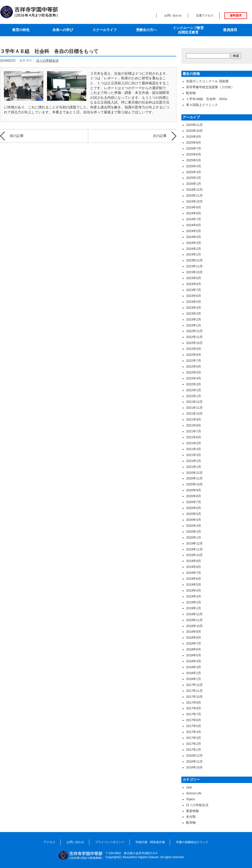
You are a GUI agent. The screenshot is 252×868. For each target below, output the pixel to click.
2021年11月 (194, 408)
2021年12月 (194, 402)
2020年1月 (194, 538)
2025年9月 (194, 137)
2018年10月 (194, 626)
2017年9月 (194, 703)
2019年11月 (194, 549)
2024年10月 (194, 202)
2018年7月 (194, 644)
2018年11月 (194, 620)
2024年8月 (194, 213)
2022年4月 (194, 378)
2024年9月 (194, 207)
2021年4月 (194, 449)
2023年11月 (194, 266)
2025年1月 (194, 184)
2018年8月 (194, 638)
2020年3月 (194, 526)
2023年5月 (194, 302)
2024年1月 (194, 255)
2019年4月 (194, 591)
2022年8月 (194, 355)
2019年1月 (194, 608)
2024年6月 (194, 225)
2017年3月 (194, 738)
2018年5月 (194, 655)
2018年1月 (194, 679)
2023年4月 (194, 308)
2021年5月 (194, 443)
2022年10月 (194, 343)
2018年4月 (194, 661)
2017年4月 (194, 732)
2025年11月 (194, 125)
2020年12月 (194, 473)
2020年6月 (194, 508)
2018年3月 (194, 667)
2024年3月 (194, 243)
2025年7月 (194, 149)
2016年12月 (194, 756)
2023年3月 (194, 314)
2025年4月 (194, 166)
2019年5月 (194, 585)
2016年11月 (194, 762)
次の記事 (160, 136)
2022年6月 (194, 367)
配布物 (191, 93)
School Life (194, 793)
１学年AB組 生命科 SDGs (207, 99)
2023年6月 (194, 296)
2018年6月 (194, 649)
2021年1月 (194, 467)
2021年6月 (194, 437)
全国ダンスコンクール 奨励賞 (207, 81)
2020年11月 (194, 478)
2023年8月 (194, 284)
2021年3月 (194, 455)
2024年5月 (194, 231)
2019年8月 (194, 567)
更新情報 (192, 811)
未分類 (191, 817)
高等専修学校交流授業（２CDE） (210, 87)
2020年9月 (194, 490)
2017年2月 (194, 744)
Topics (190, 799)
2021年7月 (194, 431)
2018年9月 (194, 632)
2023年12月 (194, 260)
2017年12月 (194, 685)
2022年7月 (194, 361)
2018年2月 (194, 673)
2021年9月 (194, 420)
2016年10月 (194, 767)
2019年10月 (194, 555)
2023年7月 (194, 290)
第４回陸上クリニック (202, 105)
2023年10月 (194, 272)
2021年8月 (194, 425)
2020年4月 (194, 520)
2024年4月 (194, 237)
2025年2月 (194, 178)
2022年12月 (194, 331)
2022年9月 (194, 349)
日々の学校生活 (47, 61)
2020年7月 (194, 502)
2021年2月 (194, 461)
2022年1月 (194, 396)
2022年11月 (194, 337)
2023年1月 (194, 325)
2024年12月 (194, 190)
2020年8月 (194, 496)
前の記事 (17, 136)
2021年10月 (194, 414)
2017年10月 (194, 697)
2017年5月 (194, 726)
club (189, 787)
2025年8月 (194, 143)
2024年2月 (194, 249)
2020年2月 (194, 532)
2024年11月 (194, 196)
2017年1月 (194, 750)
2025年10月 (194, 131)
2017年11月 (194, 691)
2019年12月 (194, 544)
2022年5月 (194, 373)
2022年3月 (194, 384)
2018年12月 (194, 614)
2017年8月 (194, 708)
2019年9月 (194, 561)
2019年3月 (194, 596)
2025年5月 (194, 160)
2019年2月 (194, 602)
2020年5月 (194, 514)
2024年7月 (194, 219)
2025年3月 (194, 172)
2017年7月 (194, 714)
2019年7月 (194, 573)
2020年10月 (194, 484)
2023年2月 (194, 320)
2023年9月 (194, 278)
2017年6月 (194, 720)
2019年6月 (194, 579)
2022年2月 (194, 390)
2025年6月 (194, 154)
